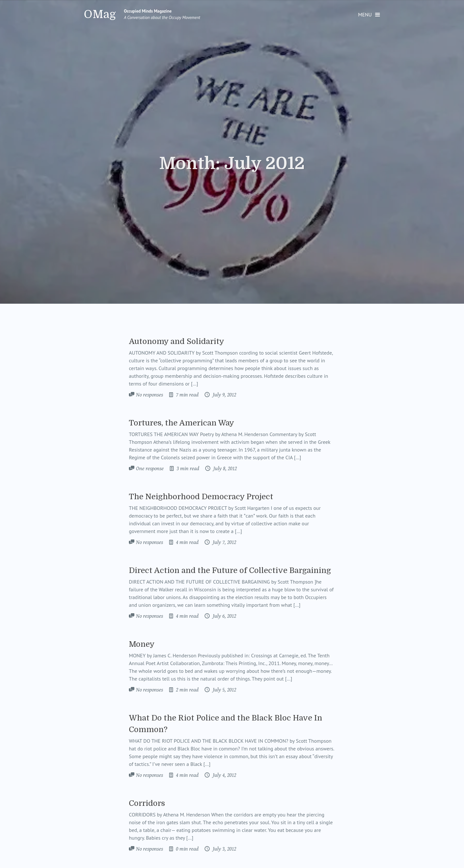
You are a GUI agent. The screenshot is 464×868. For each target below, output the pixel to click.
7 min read (187, 395)
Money (142, 644)
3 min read (187, 469)
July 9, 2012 (224, 395)
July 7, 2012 (224, 542)
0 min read (187, 849)
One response (150, 469)
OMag (100, 14)
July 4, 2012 (224, 775)
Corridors (147, 803)
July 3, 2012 (224, 849)
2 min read (187, 690)
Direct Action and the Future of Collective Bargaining (230, 570)
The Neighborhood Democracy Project (201, 497)
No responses (150, 395)
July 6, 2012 (224, 616)
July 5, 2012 (224, 690)
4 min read (187, 542)
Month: (232, 164)
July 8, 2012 (224, 469)
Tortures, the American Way (182, 423)
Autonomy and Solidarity (177, 341)
